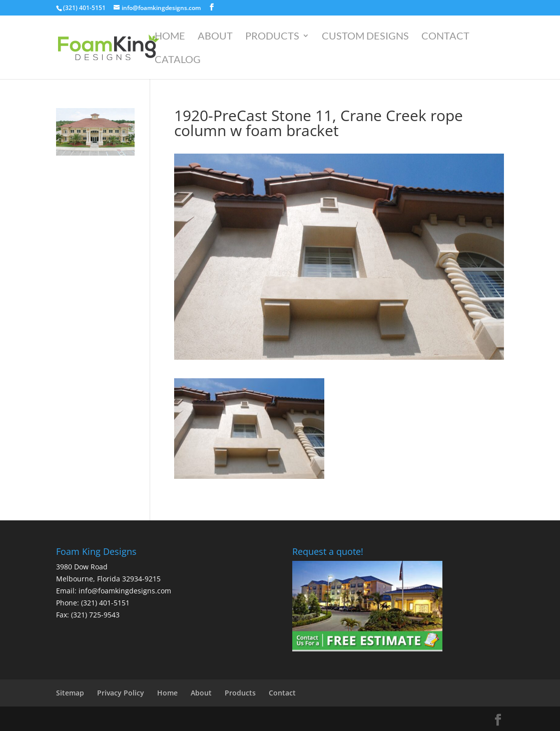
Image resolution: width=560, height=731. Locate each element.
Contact (445, 37)
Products (272, 37)
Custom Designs (365, 37)
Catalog (178, 60)
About (215, 37)
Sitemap (70, 693)
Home (170, 37)
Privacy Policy (121, 693)
